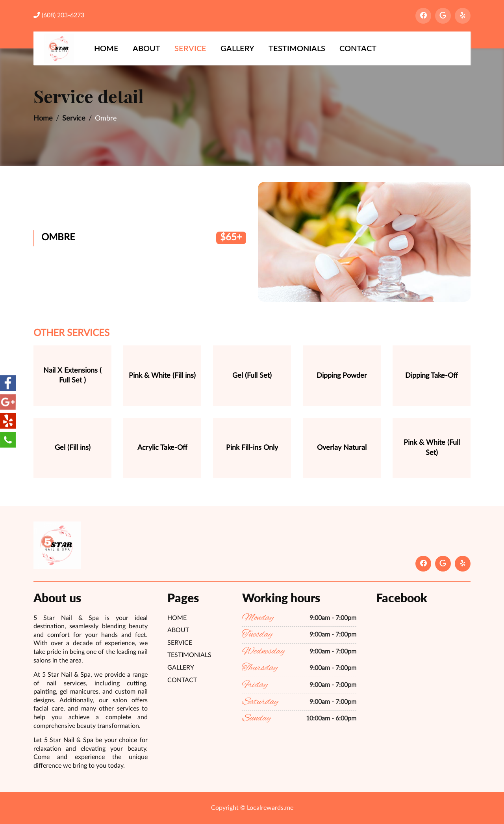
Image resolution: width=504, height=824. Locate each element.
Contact (358, 48)
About (146, 48)
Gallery (237, 48)
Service (190, 48)
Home (106, 48)
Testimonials (297, 48)
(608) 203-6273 (59, 15)
